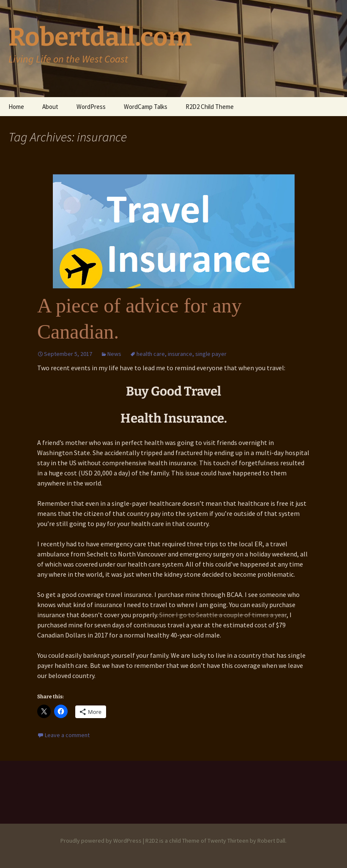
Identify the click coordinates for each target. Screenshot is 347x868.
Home (16, 107)
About (50, 107)
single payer (211, 354)
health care (151, 354)
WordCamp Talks (146, 107)
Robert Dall (271, 841)
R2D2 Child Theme (210, 107)
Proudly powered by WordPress (101, 841)
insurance (180, 354)
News (114, 354)
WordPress (91, 107)
